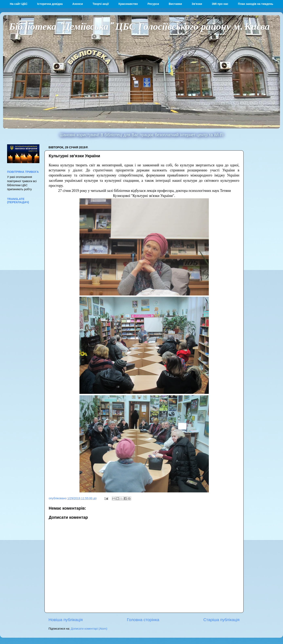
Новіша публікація (66, 620)
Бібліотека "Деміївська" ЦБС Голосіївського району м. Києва (139, 26)
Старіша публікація (221, 620)
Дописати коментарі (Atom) (89, 629)
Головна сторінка (143, 620)
